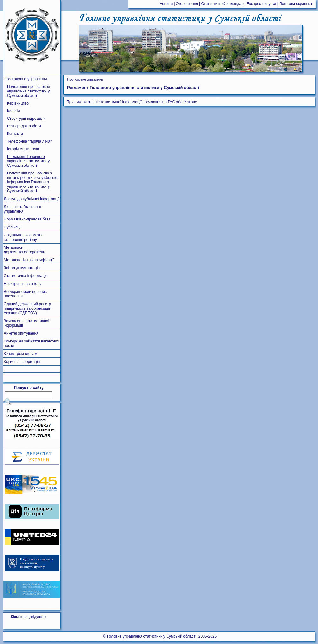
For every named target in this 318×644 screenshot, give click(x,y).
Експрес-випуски (262, 4)
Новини (166, 4)
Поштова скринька (296, 4)
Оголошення (187, 4)
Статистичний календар (222, 4)
